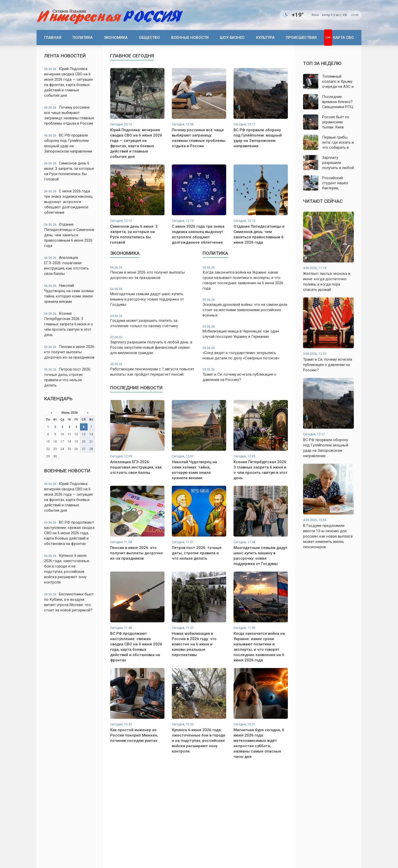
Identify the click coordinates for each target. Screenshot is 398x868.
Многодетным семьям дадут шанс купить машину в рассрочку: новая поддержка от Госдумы (153, 297)
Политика (83, 38)
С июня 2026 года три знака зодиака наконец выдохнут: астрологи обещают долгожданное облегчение (68, 202)
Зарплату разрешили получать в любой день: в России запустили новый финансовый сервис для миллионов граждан (153, 345)
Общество (149, 38)
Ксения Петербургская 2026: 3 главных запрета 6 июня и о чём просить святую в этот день (69, 324)
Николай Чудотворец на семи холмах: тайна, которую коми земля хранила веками (69, 294)
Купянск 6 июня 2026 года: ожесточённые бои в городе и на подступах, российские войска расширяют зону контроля (67, 569)
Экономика (116, 38)
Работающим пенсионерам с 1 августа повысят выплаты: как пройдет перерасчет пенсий (153, 369)
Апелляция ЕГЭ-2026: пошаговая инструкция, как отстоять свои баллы (67, 266)
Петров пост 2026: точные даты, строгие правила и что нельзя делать (68, 377)
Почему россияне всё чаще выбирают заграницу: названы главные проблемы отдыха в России (69, 115)
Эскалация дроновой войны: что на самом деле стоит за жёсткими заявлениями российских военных (245, 308)
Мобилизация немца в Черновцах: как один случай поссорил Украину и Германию (245, 332)
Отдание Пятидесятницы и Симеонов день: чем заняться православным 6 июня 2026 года (69, 235)
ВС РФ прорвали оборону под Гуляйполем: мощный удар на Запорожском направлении (68, 143)
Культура (265, 38)
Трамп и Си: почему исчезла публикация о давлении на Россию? (245, 375)
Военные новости (190, 38)
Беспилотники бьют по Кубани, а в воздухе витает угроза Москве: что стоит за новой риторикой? (69, 602)
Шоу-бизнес (232, 38)
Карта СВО (343, 38)
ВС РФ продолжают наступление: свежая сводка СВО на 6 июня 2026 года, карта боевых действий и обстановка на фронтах (69, 533)
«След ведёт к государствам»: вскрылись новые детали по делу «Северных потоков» (245, 353)
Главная (53, 38)
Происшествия (301, 38)
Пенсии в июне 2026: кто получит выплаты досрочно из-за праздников (70, 352)
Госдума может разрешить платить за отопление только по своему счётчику (153, 321)
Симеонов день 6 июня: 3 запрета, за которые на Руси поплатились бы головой (69, 171)
